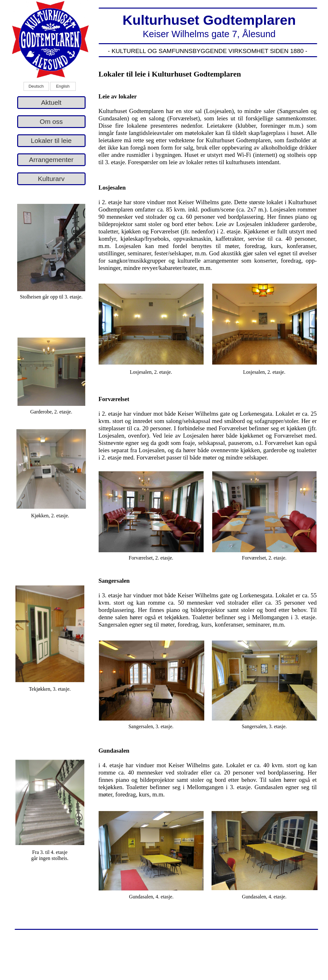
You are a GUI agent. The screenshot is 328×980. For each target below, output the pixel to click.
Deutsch (36, 86)
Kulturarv (51, 179)
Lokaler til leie (51, 141)
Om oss (51, 121)
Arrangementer (51, 160)
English (63, 86)
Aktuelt (51, 102)
